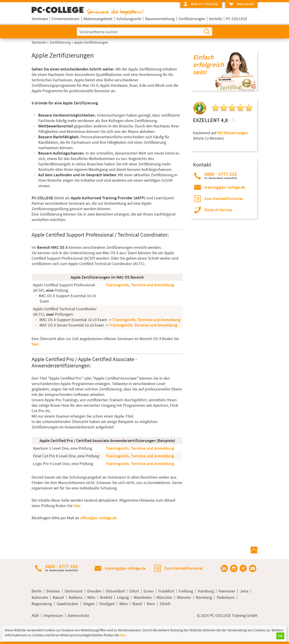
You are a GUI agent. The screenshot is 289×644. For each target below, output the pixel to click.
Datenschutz (78, 616)
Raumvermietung (160, 19)
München (164, 597)
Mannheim (143, 597)
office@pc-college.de (98, 518)
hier (123, 635)
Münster (184, 597)
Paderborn (226, 597)
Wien (124, 604)
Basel (137, 604)
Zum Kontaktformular (224, 199)
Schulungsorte (129, 19)
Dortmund (74, 591)
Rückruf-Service (218, 210)
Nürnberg (204, 597)
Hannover (227, 591)
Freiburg (186, 591)
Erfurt (134, 591)
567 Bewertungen (232, 133)
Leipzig (123, 597)
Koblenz (76, 597)
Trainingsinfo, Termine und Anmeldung (140, 285)
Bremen (53, 591)
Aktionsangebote (98, 19)
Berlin (37, 591)
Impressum (53, 616)
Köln (91, 597)
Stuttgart (107, 604)
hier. (36, 344)
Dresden (94, 591)
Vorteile (216, 19)
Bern (151, 604)
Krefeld (106, 597)
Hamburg (206, 591)
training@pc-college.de (225, 187)
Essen (149, 591)
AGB (35, 616)
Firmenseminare (66, 19)
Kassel (58, 597)
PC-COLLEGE (237, 19)
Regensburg (42, 604)
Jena (244, 591)
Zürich (165, 604)
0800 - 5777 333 (221, 175)
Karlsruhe (40, 597)
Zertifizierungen (192, 19)
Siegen (89, 604)
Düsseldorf (115, 591)
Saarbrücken (68, 604)
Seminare (40, 19)
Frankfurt (166, 591)
